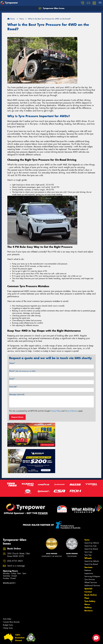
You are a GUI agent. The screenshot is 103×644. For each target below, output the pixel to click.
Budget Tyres (8, 596)
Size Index (7, 590)
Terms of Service (71, 411)
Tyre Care (88, 523)
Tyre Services (90, 551)
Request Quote (17, 417)
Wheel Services (91, 554)
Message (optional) (17, 394)
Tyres (87, 511)
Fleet (87, 569)
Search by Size (90, 517)
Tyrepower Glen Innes (51, 8)
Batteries (88, 542)
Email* (12, 379)
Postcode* (13, 387)
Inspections (89, 545)
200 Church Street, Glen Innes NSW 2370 (19, 526)
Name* (12, 363)
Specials (88, 560)
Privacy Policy (56, 411)
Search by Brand (91, 520)
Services (88, 539)
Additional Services (92, 557)
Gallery (88, 579)
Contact (88, 563)
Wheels (88, 529)
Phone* (22, 371)
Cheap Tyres (8, 599)
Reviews (89, 582)
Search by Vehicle (92, 514)
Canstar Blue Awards (11, 593)
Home (11, 19)
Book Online (91, 566)
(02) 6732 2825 (15, 532)
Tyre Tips (88, 526)
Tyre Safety (90, 573)
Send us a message (16, 537)
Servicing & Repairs (92, 548)
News (87, 576)
